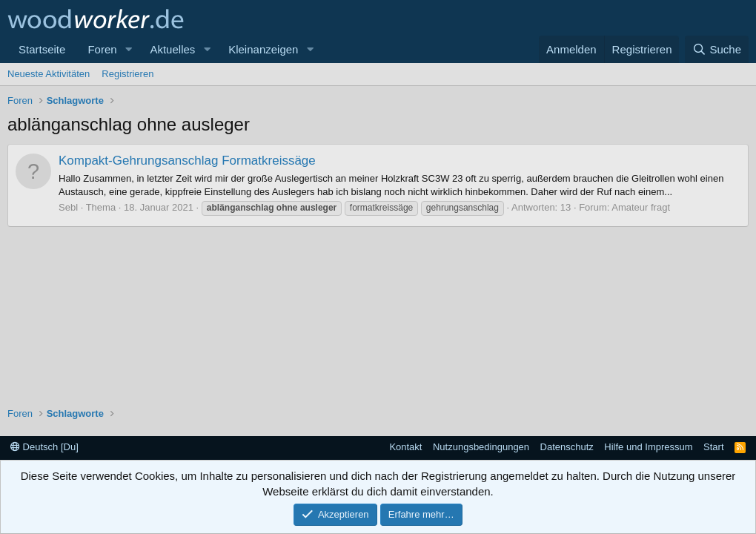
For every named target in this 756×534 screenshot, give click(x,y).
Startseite (42, 49)
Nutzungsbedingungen (481, 447)
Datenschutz (567, 447)
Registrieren (127, 74)
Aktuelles (172, 49)
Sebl (68, 207)
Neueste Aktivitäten (49, 74)
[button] (128, 49)
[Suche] (717, 49)
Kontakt (405, 447)
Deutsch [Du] (44, 447)
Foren (102, 49)
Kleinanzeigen (263, 49)
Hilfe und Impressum (648, 447)
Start (713, 447)
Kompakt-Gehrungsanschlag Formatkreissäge (187, 161)
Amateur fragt (641, 207)
